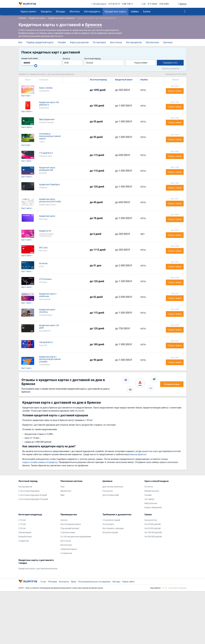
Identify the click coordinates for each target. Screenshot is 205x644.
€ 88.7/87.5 (127, 4)
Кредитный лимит (30, 58)
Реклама (53, 581)
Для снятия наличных (113, 487)
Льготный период (92, 59)
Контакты (64, 581)
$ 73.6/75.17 (114, 4)
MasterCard (66, 491)
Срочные (168, 42)
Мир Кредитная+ (47, 119)
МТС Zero (43, 248)
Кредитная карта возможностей (47, 169)
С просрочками (68, 532)
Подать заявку (175, 91)
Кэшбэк (144, 80)
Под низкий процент (70, 528)
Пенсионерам (25, 532)
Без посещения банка (71, 524)
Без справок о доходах (113, 528)
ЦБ (143, 4)
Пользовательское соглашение (94, 581)
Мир (62, 495)
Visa (62, 487)
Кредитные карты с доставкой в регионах (38, 569)
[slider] (36, 66)
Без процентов (134, 42)
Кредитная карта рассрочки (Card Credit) (50, 200)
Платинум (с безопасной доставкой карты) (50, 136)
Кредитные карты (115, 11)
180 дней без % (46, 342)
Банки (147, 11)
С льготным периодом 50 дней (33, 495)
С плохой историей (111, 520)
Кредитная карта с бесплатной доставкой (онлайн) (50, 359)
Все (20, 42)
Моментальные (152, 491)
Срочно (64, 520)
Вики (74, 581)
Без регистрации (110, 532)
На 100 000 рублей (153, 532)
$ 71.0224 (152, 4)
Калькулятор (151, 520)
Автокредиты (92, 11)
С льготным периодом (29, 491)
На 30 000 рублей (153, 524)
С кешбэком (66, 553)
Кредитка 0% (45, 231)
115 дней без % (46, 153)
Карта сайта (128, 581)
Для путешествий (111, 495)
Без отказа (116, 42)
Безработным (25, 537)
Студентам (24, 541)
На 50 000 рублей (153, 528)
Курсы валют (29, 11)
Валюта (66, 59)
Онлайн (62, 42)
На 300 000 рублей (153, 537)
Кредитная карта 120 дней (49, 327)
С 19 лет (22, 524)
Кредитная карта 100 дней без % (49, 104)
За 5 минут (149, 499)
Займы (135, 11)
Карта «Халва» (46, 88)
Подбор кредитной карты (40, 42)
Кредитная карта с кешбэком (48, 295)
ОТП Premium (45, 279)
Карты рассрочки (79, 42)
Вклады (61, 11)
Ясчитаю (43, 263)
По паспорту (99, 42)
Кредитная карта (47, 216)
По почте (149, 487)
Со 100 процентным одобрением (76, 537)
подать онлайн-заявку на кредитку (40, 462)
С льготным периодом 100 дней (33, 499)
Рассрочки (108, 491)
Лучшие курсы (99, 4)
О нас (43, 581)
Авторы (116, 581)
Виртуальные (151, 503)
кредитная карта (150, 451)
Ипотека (75, 11)
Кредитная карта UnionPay (47, 311)
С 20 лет (22, 528)
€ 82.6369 (164, 4)
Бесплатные (152, 42)
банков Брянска (138, 454)
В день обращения (153, 507)
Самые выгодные (69, 549)
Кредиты (46, 11)
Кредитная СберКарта (49, 185)
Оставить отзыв (172, 384)
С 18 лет (22, 520)
